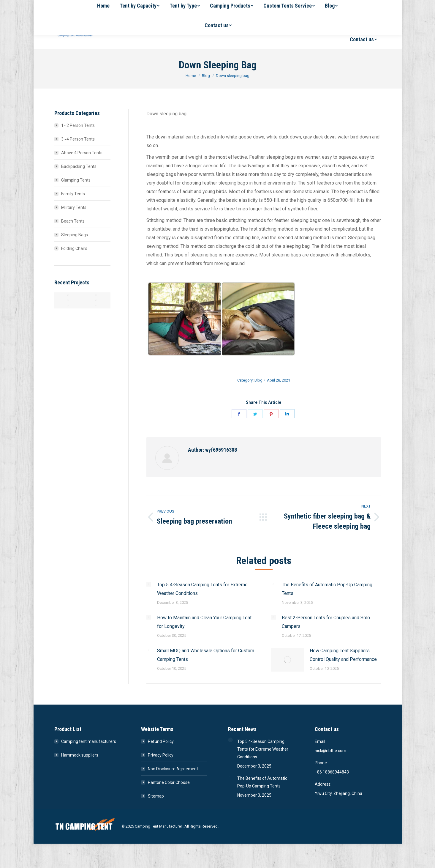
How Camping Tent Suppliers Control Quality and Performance (343, 655)
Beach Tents (73, 221)
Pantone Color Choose (169, 782)
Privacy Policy (161, 755)
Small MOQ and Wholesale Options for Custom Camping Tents (206, 655)
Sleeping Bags (75, 235)
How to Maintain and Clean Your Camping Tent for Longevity (204, 622)
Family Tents (73, 194)
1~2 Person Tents (78, 125)
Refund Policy (161, 741)
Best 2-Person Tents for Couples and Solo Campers (326, 622)
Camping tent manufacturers (89, 741)
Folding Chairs (74, 248)
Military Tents (74, 207)
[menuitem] (142, 20)
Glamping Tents (76, 180)
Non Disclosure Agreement (173, 769)
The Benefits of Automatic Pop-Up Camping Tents (327, 589)
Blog (258, 380)
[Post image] (149, 584)
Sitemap (156, 796)
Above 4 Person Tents (82, 153)
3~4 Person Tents (78, 139)
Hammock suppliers (80, 755)
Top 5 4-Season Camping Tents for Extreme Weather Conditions (202, 589)
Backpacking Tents (79, 166)
